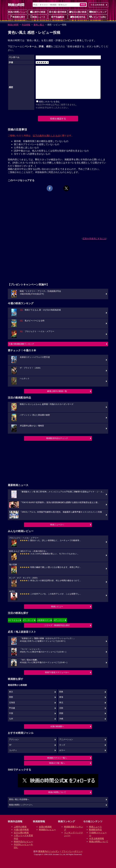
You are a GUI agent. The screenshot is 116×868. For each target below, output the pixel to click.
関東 (61, 692)
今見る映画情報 (97, 838)
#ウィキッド (28, 620)
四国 (61, 713)
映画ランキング (98, 12)
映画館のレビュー (47, 830)
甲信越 (12, 708)
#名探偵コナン (44, 620)
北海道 (12, 703)
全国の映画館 (45, 827)
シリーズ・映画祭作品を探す (57, 625)
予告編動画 (58, 17)
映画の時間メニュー (18, 12)
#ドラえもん (14, 620)
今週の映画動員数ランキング (21, 344)
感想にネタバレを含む (49, 102)
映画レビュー (57, 607)
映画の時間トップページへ (21, 805)
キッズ (62, 745)
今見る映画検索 (97, 5)
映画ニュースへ (57, 525)
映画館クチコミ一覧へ (57, 758)
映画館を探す (18, 17)
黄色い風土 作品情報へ (19, 799)
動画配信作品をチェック (57, 438)
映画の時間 (13, 25)
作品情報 (26, 25)
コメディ (13, 750)
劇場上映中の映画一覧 (57, 391)
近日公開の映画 (78, 12)
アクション (14, 740)
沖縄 (61, 719)
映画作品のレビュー (23, 842)
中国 (11, 713)
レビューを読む (98, 17)
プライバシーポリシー (72, 851)
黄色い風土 (39, 25)
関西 (11, 697)
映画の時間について (57, 792)
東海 (61, 697)
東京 (11, 692)
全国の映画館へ (57, 726)
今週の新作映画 (58, 12)
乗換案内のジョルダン (49, 851)
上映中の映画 (38, 12)
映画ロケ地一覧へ (57, 763)
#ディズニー (59, 620)
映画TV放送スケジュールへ (57, 672)
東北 (61, 703)
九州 (11, 719)
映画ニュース (38, 17)
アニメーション (66, 740)
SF (10, 745)
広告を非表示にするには (94, 239)
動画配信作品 (78, 17)
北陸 (61, 708)
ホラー (62, 750)
